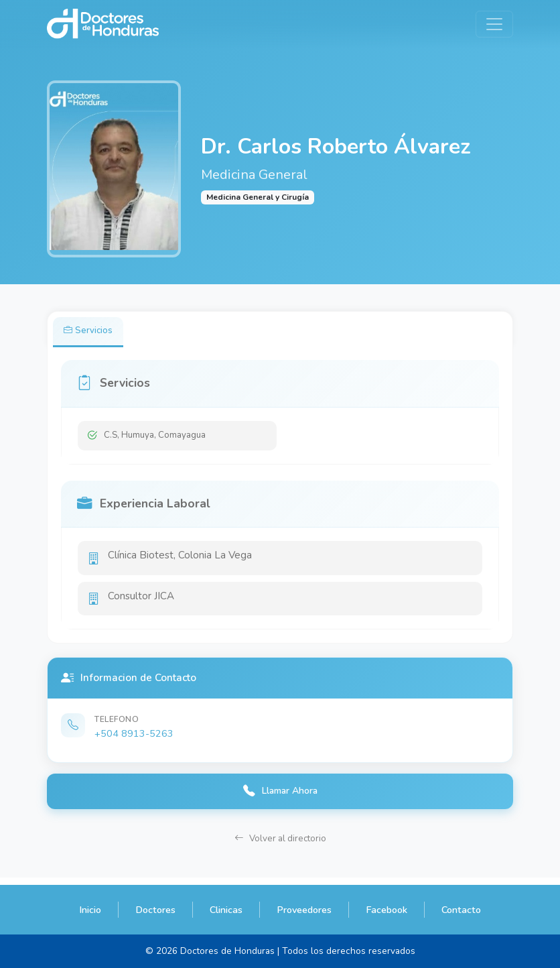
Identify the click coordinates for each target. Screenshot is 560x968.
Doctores (155, 910)
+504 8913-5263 (134, 739)
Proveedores (304, 910)
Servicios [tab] (90, 332)
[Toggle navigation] (494, 24)
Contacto (461, 910)
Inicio (90, 910)
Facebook (387, 910)
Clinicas (226, 910)
